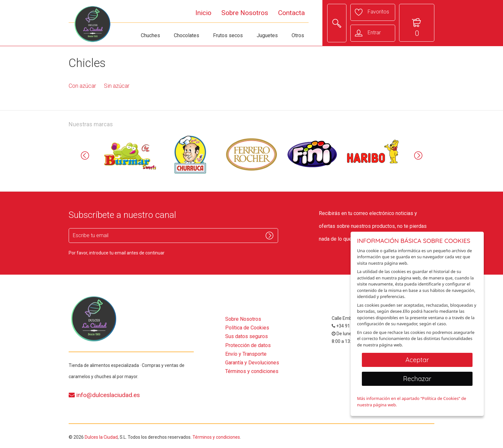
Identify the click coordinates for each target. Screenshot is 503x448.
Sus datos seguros (247, 336)
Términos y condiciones (252, 371)
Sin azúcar (117, 86)
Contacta (291, 13)
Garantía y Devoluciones (252, 363)
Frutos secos (228, 35)
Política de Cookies (247, 328)
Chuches (150, 35)
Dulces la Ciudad (101, 437)
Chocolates (187, 35)
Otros (298, 35)
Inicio (203, 13)
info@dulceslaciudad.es (104, 395)
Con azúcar (82, 86)
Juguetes (267, 35)
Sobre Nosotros (245, 13)
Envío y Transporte (246, 354)
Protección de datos (248, 345)
